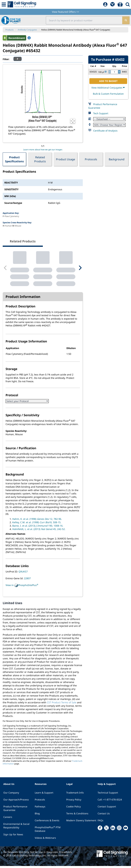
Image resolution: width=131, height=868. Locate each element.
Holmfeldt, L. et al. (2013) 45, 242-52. (39, 531)
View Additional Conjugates (108, 88)
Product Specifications (14, 159)
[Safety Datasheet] (109, 125)
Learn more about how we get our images (43, 150)
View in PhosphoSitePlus (22, 587)
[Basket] (120, 4)
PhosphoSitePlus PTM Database (48, 831)
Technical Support (108, 795)
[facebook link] (100, 830)
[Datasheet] (109, 119)
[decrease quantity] (110, 72)
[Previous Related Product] (5, 269)
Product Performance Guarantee (15, 810)
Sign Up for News (13, 836)
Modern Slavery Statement (81, 822)
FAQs (100, 822)
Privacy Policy (74, 802)
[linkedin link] (113, 830)
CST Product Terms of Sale (62, 704)
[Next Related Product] (80, 269)
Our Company (11, 795)
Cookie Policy (74, 809)
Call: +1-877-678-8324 (110, 802)
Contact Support (107, 809)
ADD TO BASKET (108, 81)
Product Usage (65, 159)
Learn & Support (44, 795)
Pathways (40, 809)
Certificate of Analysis (105, 131)
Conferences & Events (47, 822)
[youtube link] (126, 830)
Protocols (91, 159)
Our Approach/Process (16, 802)
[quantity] (114, 72)
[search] (126, 20)
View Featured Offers (65, 12)
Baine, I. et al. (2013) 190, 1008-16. (38, 528)
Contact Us (104, 815)
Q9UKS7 (23, 574)
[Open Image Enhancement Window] (73, 121)
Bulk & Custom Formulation (108, 94)
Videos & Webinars (45, 840)
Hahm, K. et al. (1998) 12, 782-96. (37, 521)
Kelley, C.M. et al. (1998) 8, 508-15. (37, 524)
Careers (8, 819)
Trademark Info (75, 795)
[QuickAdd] (112, 4)
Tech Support (101, 113)
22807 (27, 580)
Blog (37, 815)
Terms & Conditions (77, 815)
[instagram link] (119, 830)
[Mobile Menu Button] (4, 4)
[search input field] (84, 20)
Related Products (40, 159)
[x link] (106, 830)
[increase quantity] (119, 72)
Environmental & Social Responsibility (16, 828)
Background (117, 159)
